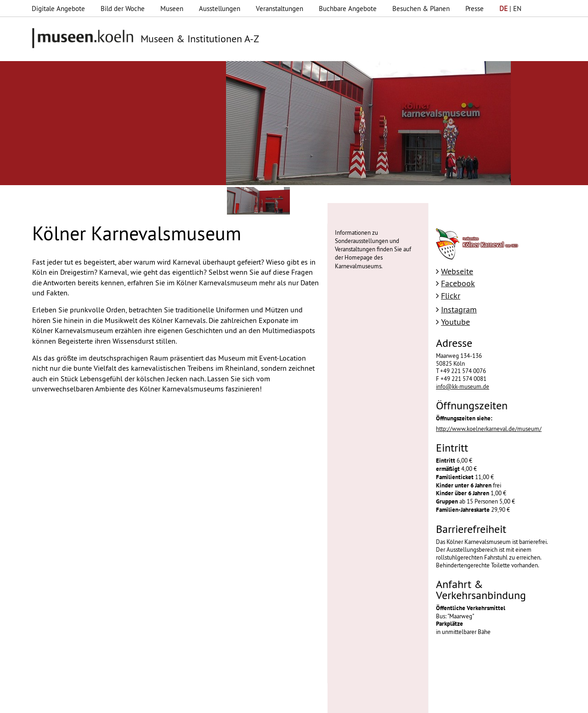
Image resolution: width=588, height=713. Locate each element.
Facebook (458, 283)
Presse (475, 8)
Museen (172, 8)
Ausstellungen (220, 8)
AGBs (229, 702)
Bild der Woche (123, 8)
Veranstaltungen (280, 8)
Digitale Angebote (58, 8)
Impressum (153, 702)
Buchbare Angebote (348, 8)
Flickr (451, 296)
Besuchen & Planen (421, 8)
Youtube (455, 322)
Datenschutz (195, 702)
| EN (510, 8)
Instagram (459, 309)
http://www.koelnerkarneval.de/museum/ (489, 429)
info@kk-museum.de (463, 386)
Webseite (457, 271)
